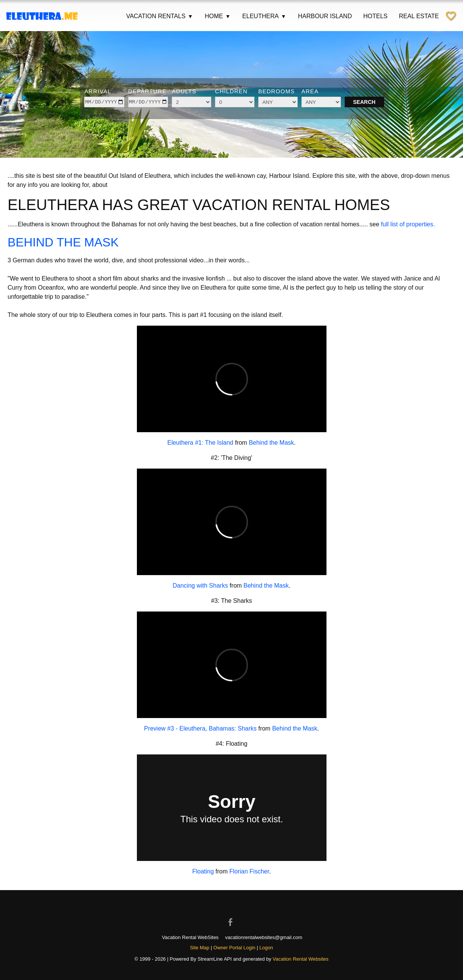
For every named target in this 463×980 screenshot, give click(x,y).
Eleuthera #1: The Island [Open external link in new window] (200, 443)
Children (231, 91)
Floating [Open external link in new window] (203, 871)
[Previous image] (20, 93)
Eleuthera (264, 16)
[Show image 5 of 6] (246, 144)
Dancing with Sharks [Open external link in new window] (200, 586)
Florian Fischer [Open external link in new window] (249, 871)
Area (310, 91)
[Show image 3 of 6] (227, 144)
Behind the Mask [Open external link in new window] (271, 443)
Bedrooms (277, 91)
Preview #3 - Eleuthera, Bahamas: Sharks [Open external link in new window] (200, 728)
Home (218, 16)
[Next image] (443, 93)
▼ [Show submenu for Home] (228, 16)
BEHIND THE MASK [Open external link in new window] (63, 242)
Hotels (375, 16)
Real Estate (419, 16)
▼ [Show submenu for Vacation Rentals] (190, 16)
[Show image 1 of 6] (207, 144)
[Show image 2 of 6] (217, 144)
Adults (184, 91)
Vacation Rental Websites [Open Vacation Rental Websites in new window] (301, 959)
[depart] (148, 102)
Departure (147, 91)
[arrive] (104, 102)
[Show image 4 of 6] (237, 144)
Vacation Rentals (160, 16)
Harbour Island (325, 16)
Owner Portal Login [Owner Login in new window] (235, 948)
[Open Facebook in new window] (232, 916)
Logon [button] (266, 948)
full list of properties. (408, 224)
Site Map (200, 948)
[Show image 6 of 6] (256, 144)
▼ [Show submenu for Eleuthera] (284, 16)
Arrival (98, 91)
